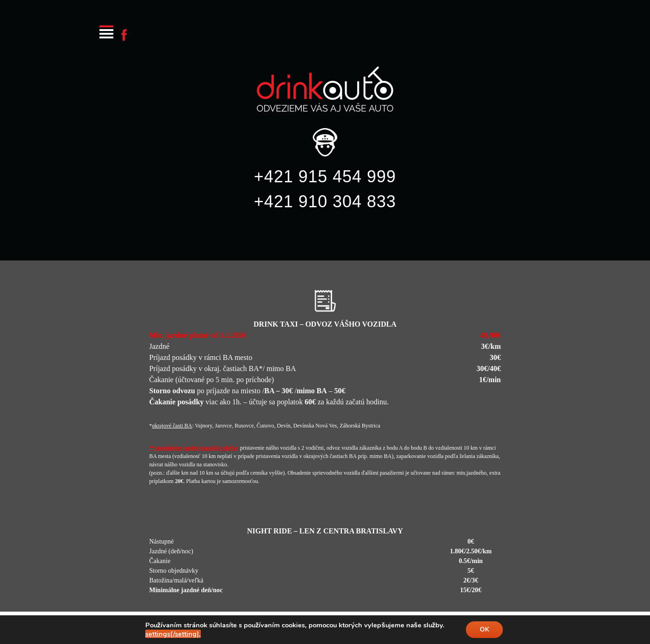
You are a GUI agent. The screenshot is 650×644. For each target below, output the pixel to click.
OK (484, 629)
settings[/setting (173, 634)
